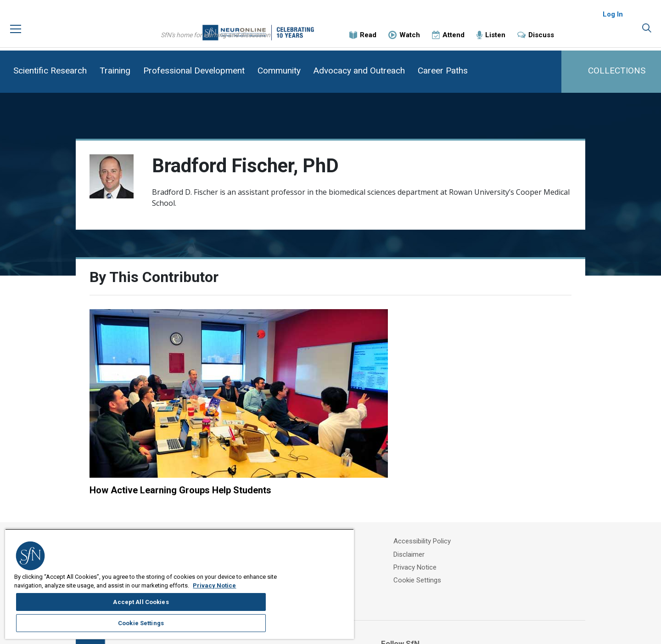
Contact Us (311, 507)
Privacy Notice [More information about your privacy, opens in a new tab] (97, 617)
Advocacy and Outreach (359, 71)
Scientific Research (50, 71)
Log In (613, 23)
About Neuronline (320, 473)
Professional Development (194, 71)
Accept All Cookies (305, 571)
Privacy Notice (443, 496)
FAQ (300, 496)
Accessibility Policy (450, 473)
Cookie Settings (445, 507)
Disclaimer (437, 484)
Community (279, 71)
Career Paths (443, 71)
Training (115, 71)
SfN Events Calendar (325, 484)
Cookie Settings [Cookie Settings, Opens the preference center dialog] (305, 593)
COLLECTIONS (617, 71)
